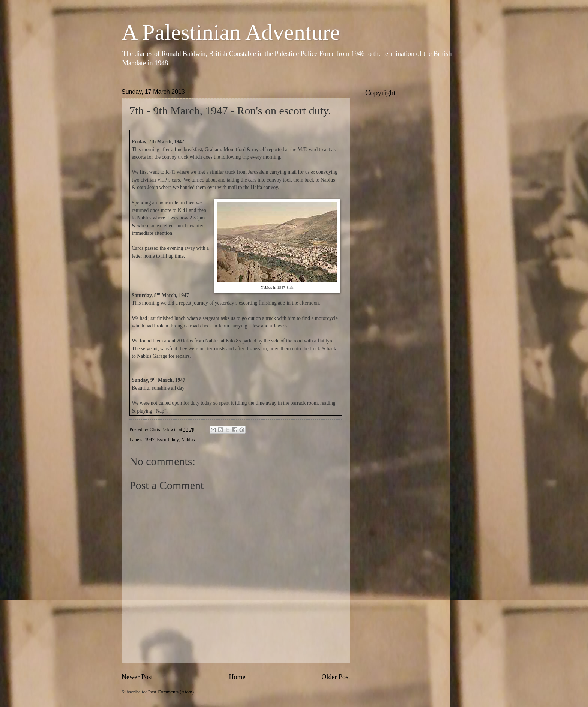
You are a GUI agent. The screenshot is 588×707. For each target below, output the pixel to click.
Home (237, 677)
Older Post (336, 677)
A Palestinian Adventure (231, 32)
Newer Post (137, 677)
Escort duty (168, 440)
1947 (150, 440)
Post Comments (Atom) (171, 692)
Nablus (266, 287)
